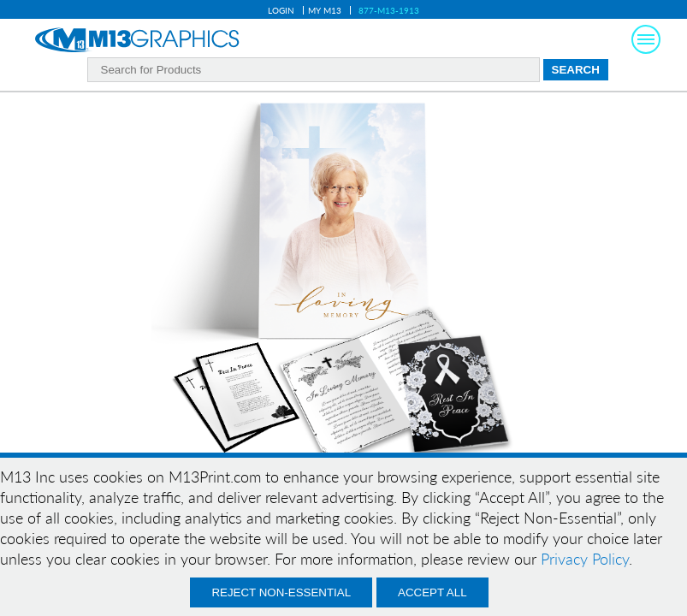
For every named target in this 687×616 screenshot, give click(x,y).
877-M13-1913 (389, 10)
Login (281, 10)
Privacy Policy (585, 559)
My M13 (325, 10)
